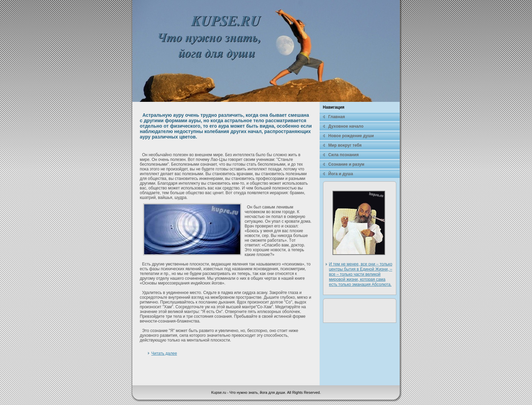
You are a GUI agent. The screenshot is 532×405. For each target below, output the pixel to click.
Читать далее (164, 353)
